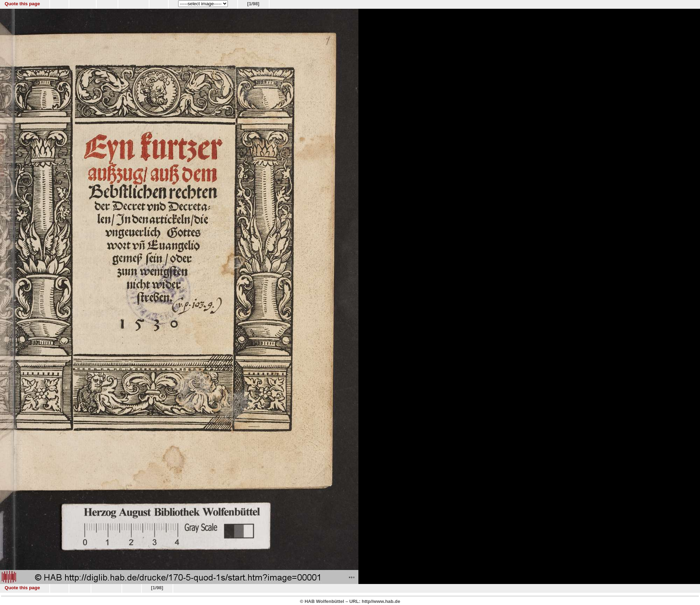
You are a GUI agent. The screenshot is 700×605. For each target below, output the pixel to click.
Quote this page (22, 4)
